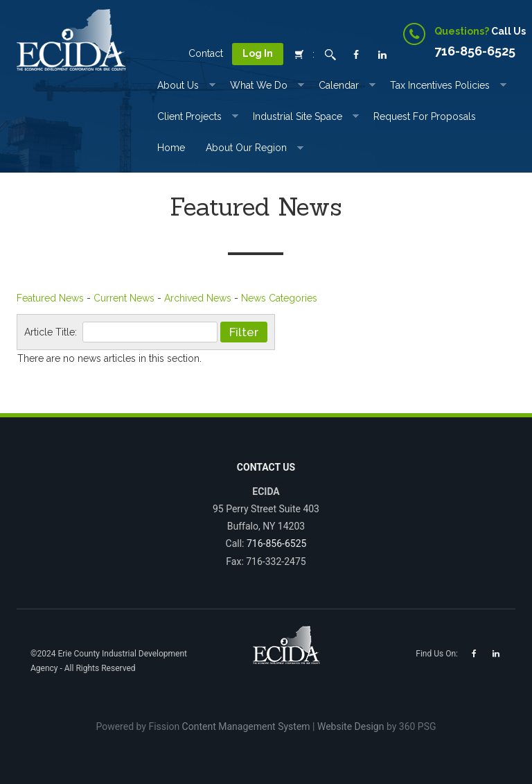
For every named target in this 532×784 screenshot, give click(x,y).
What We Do (259, 85)
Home (171, 148)
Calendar (339, 85)
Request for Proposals (425, 116)
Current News (124, 298)
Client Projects (189, 116)
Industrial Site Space (298, 116)
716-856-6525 (276, 543)
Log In (258, 53)
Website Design (351, 726)
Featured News (50, 298)
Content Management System (246, 726)
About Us (178, 85)
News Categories (279, 298)
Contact (206, 53)
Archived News (198, 298)
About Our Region (246, 148)
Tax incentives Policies (440, 85)
